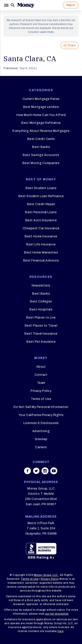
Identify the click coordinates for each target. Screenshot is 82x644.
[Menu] (7, 5)
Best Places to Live (41, 318)
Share (70, 45)
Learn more (47, 32)
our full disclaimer (57, 614)
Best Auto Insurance (41, 220)
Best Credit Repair (41, 204)
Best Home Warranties (41, 252)
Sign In (71, 5)
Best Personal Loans (41, 212)
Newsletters (41, 286)
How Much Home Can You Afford (41, 115)
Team (41, 383)
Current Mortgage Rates (41, 99)
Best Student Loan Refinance (41, 196)
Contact (41, 375)
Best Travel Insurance (41, 334)
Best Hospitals (41, 309)
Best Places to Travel (41, 326)
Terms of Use (41, 399)
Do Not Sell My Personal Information (41, 407)
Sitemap (41, 439)
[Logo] (26, 5)
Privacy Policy (41, 391)
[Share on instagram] (45, 471)
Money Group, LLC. (46, 575)
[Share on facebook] (28, 471)
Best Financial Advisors (41, 261)
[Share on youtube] (54, 471)
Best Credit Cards (41, 139)
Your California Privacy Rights (41, 415)
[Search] (13, 5)
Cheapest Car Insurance (41, 228)
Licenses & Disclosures (41, 423)
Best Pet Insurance (41, 342)
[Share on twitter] (36, 471)
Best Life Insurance (41, 244)
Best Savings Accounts (41, 155)
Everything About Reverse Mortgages (41, 131)
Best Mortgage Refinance (41, 123)
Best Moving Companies (41, 163)
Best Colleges (41, 301)
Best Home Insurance (41, 236)
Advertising (41, 431)
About (41, 367)
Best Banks (41, 147)
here (60, 631)
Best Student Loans (41, 188)
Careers (41, 447)
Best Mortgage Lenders (41, 107)
